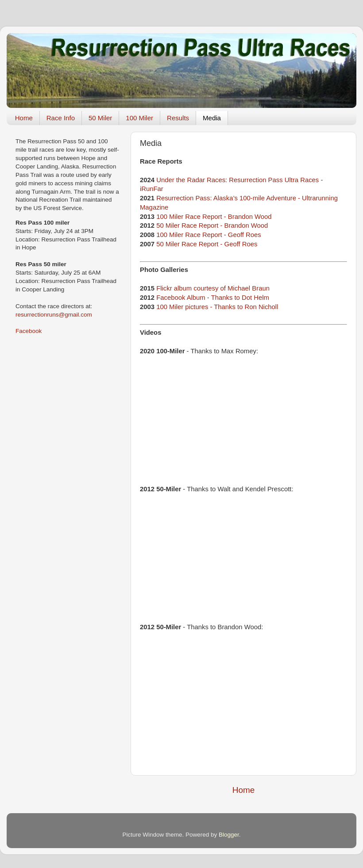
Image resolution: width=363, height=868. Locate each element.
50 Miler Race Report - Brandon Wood (212, 226)
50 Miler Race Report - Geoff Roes (207, 244)
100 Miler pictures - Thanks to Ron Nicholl (217, 307)
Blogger (229, 835)
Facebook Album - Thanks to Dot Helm (213, 298)
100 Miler (139, 118)
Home (24, 118)
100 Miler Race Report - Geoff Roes (209, 235)
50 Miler (100, 118)
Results (178, 118)
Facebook (29, 331)
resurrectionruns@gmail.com (54, 315)
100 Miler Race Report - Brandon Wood (214, 217)
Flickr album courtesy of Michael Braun (213, 288)
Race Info (61, 118)
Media (212, 118)
